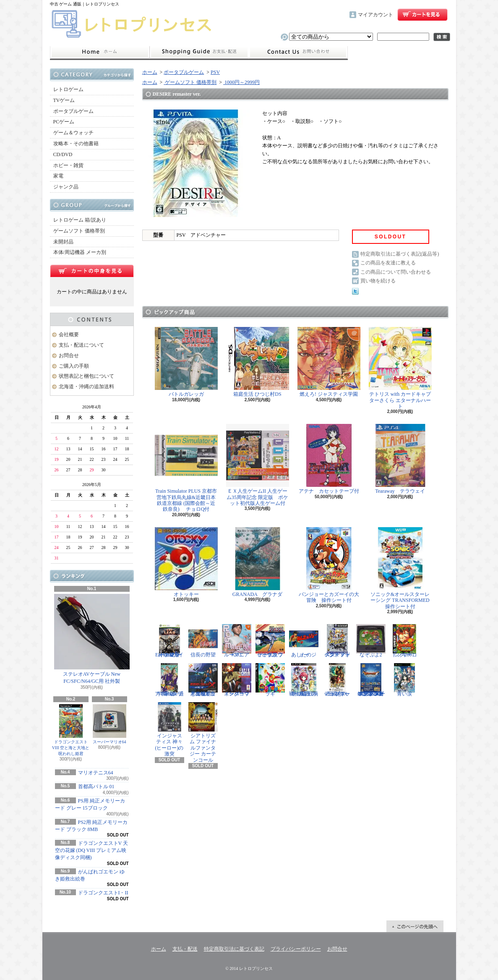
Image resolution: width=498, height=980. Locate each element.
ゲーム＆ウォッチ (73, 133)
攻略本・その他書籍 (76, 144)
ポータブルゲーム (73, 111)
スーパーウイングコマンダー (237, 680)
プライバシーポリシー (296, 949)
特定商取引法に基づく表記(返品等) (400, 254)
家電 (58, 176)
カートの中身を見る (92, 271)
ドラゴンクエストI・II (103, 893)
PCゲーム (64, 122)
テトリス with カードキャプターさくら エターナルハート (400, 368)
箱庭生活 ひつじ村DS (258, 362)
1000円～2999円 (241, 82)
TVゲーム (64, 100)
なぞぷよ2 (371, 641)
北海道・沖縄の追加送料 (86, 387)
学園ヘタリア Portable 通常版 (169, 680)
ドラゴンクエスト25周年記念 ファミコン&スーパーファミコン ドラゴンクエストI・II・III (371, 680)
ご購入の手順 (74, 366)
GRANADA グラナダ (258, 562)
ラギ (270, 680)
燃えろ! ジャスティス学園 (329, 362)
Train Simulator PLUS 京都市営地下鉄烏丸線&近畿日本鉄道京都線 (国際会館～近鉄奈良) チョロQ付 (186, 468)
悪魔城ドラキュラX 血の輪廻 (203, 680)
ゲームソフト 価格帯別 (79, 231)
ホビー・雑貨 (68, 165)
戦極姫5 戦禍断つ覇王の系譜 (304, 680)
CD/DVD (63, 154)
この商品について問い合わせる (396, 272)
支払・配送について (199, 52)
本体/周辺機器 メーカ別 (80, 252)
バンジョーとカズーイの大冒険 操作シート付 (329, 565)
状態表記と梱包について (86, 376)
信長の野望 (203, 641)
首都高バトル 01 (96, 787)
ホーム (100, 52)
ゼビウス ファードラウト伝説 (270, 641)
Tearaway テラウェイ (400, 459)
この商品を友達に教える (388, 263)
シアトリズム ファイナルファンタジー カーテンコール (203, 733)
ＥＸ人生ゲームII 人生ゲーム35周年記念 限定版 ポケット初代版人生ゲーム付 (258, 465)
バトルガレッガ (186, 362)
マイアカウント (375, 15)
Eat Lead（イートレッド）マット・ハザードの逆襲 (169, 641)
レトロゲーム (68, 89)
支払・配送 (185, 949)
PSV (215, 72)
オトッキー (186, 562)
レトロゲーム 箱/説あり (80, 220)
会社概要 (69, 335)
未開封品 (63, 242)
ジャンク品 (66, 187)
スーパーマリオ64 (110, 724)
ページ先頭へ (415, 926)
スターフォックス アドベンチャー (337, 641)
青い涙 (404, 680)
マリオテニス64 (96, 773)
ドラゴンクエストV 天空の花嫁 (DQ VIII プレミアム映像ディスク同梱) (91, 850)
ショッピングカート (422, 15)
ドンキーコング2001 (404, 641)
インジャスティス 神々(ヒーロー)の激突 (169, 729)
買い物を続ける (378, 281)
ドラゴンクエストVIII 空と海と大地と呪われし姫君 (71, 730)
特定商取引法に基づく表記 (234, 949)
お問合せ (298, 52)
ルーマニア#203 (237, 641)
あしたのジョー (304, 641)
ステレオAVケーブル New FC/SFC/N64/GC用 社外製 (92, 639)
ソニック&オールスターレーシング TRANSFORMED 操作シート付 (402, 568)
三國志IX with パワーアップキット (337, 680)
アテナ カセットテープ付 (329, 459)
